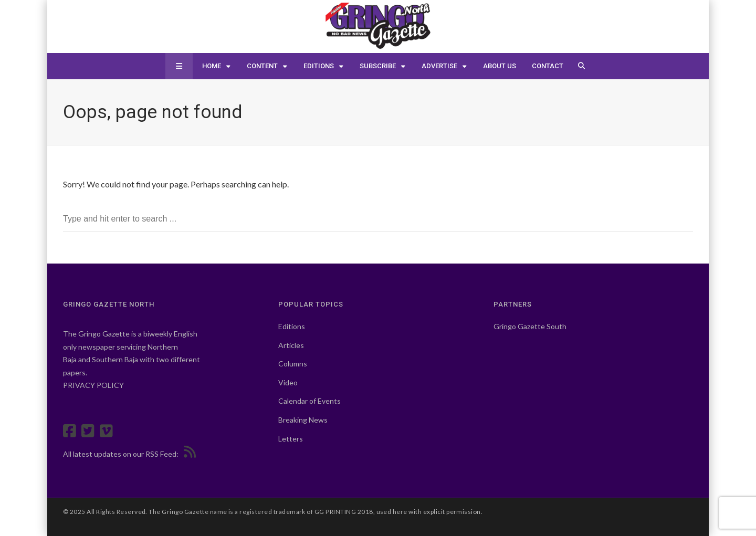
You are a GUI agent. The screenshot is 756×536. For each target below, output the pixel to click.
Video (288, 382)
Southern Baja (115, 359)
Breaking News (303, 420)
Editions (319, 66)
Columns (293, 364)
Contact (548, 66)
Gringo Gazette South (530, 326)
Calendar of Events (309, 401)
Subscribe (378, 66)
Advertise (439, 66)
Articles (291, 345)
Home (212, 66)
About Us (500, 66)
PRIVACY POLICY (93, 385)
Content (262, 66)
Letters (291, 439)
